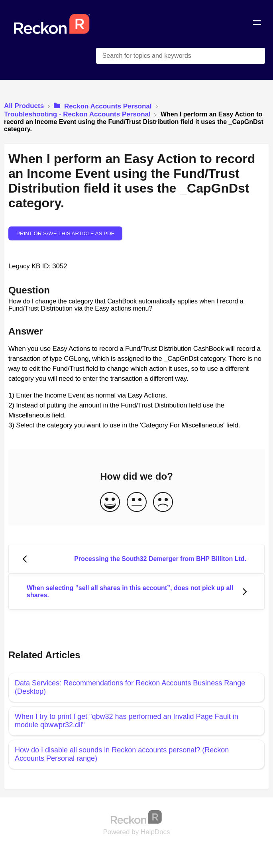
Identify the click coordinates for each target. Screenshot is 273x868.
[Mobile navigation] (257, 24)
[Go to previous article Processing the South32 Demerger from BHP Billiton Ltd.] (136, 559)
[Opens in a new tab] (137, 817)
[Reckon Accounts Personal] (104, 106)
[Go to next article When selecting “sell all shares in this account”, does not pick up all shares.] (136, 592)
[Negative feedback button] (163, 503)
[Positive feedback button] (110, 503)
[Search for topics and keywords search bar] (181, 56)
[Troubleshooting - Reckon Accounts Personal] (78, 114)
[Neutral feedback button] (137, 503)
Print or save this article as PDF (65, 233)
